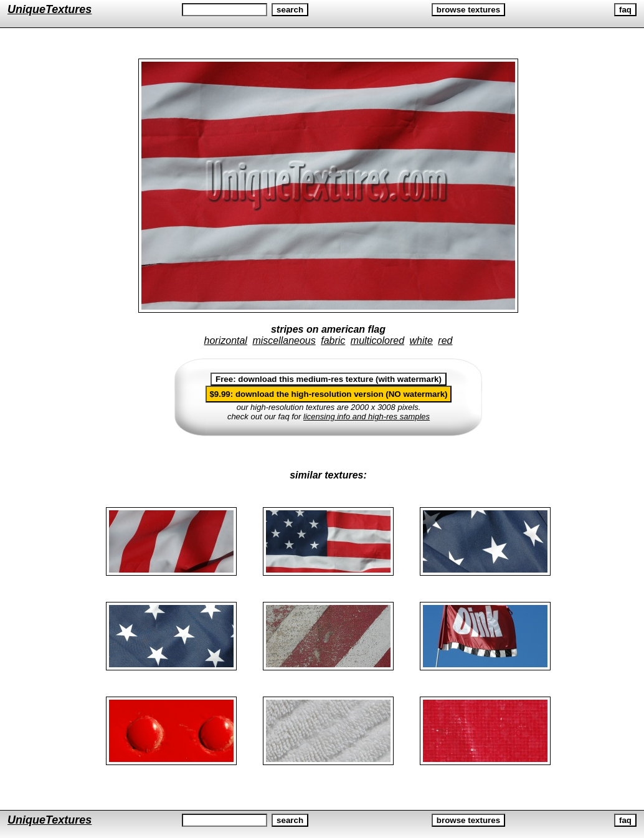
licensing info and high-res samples (367, 417)
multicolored (377, 340)
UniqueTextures (50, 9)
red (445, 340)
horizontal (226, 340)
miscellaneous (284, 340)
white (421, 340)
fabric (333, 340)
